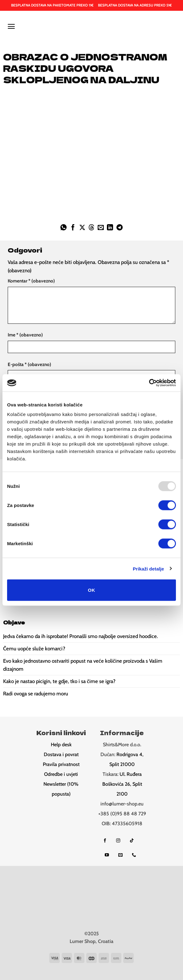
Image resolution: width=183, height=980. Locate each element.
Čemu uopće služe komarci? (34, 649)
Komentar (31, 281)
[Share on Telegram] (120, 228)
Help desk (61, 745)
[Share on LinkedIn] (110, 228)
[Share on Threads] (91, 228)
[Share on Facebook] (73, 228)
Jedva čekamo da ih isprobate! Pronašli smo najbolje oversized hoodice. (81, 636)
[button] (11, 26)
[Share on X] (82, 228)
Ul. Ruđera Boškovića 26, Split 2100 (122, 784)
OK (91, 590)
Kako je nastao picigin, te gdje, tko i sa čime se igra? (59, 681)
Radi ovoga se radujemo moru (36, 694)
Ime (25, 335)
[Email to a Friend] (101, 228)
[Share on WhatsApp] (63, 228)
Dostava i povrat (61, 754)
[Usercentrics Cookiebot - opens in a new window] (149, 383)
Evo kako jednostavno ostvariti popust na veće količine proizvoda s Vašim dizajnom (83, 665)
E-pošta (29, 364)
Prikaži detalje (148, 568)
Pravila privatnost (61, 764)
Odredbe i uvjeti (61, 774)
